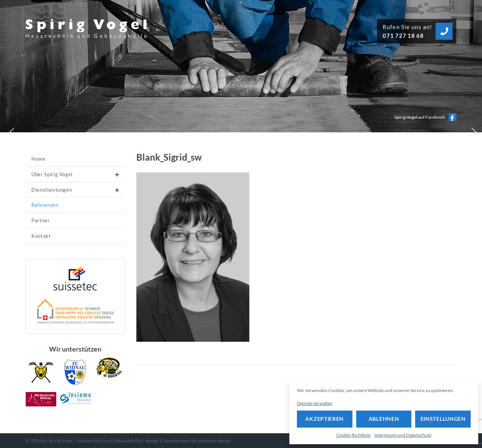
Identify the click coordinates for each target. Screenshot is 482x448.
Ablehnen (384, 419)
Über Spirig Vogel (52, 174)
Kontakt (41, 236)
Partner (41, 220)
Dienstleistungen (52, 190)
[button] (10, 130)
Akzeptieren (324, 419)
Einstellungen (443, 419)
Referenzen (45, 205)
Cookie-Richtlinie (353, 435)
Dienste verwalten (315, 403)
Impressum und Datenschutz (403, 435)
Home (39, 159)
